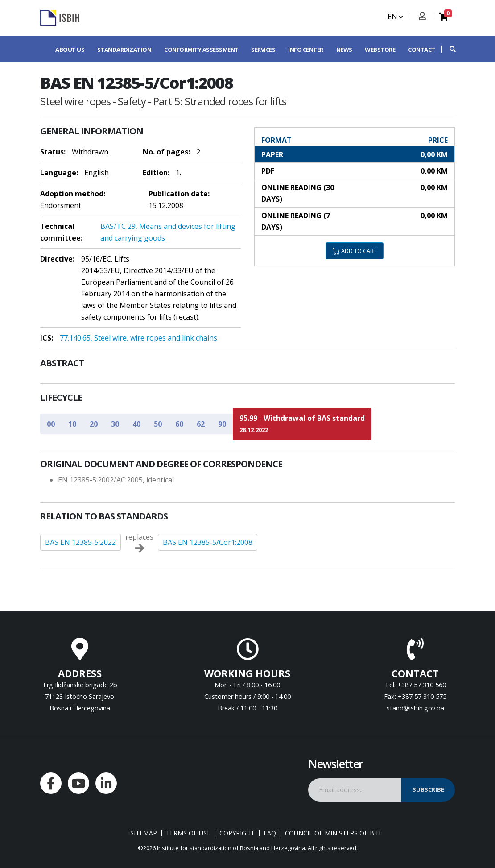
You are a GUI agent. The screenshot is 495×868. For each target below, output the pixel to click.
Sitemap (144, 833)
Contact (422, 50)
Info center (306, 50)
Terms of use (188, 833)
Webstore (380, 50)
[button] (448, 49)
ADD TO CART (355, 251)
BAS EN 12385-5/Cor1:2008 (208, 542)
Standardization (124, 50)
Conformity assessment (201, 50)
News (344, 50)
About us (70, 50)
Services (263, 50)
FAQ (270, 833)
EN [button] (395, 17)
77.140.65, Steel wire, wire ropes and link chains (138, 338)
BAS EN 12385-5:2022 (80, 542)
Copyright (237, 833)
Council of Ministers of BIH (333, 833)
